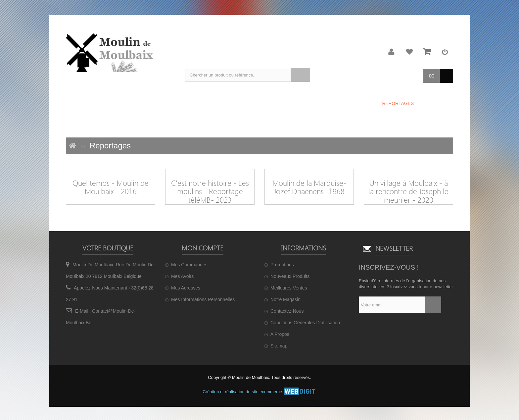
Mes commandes (189, 265)
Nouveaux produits (290, 276)
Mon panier (427, 52)
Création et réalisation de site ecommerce (259, 392)
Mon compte (392, 52)
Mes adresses (186, 288)
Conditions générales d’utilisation (305, 323)
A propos (280, 334)
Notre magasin (285, 299)
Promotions (282, 265)
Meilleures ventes (289, 288)
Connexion (445, 52)
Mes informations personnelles (203, 299)
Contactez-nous (287, 311)
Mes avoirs (182, 276)
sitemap (279, 346)
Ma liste (409, 52)
